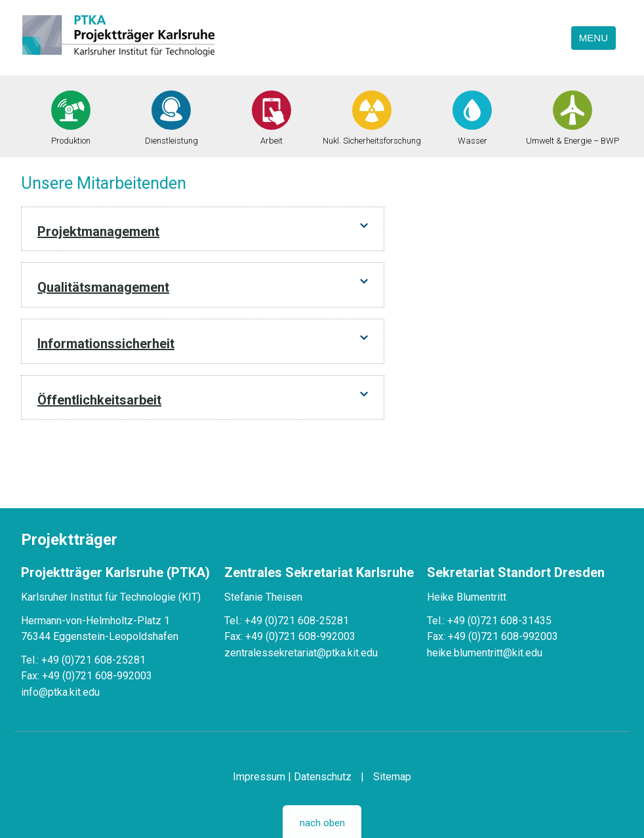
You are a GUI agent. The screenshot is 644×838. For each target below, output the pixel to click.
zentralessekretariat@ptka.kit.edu (301, 653)
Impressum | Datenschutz (292, 777)
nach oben (322, 823)
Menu (594, 38)
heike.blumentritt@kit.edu (485, 653)
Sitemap (392, 777)
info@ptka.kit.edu (60, 692)
